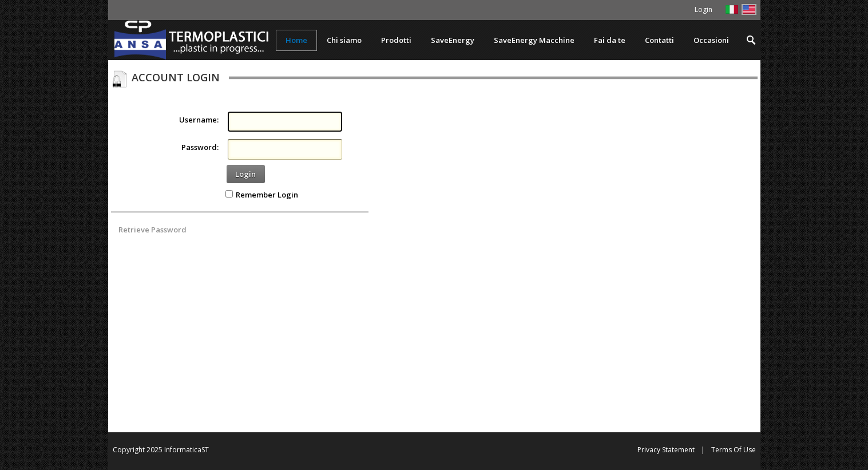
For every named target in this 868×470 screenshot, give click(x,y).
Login (245, 174)
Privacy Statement (666, 450)
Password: (200, 147)
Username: (199, 120)
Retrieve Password (152, 230)
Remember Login (267, 195)
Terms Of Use (734, 450)
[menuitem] (396, 40)
